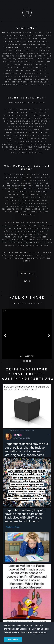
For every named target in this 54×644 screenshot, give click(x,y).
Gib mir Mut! (27, 274)
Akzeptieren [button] (13, 639)
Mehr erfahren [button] (40, 632)
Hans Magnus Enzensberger (37, 85)
